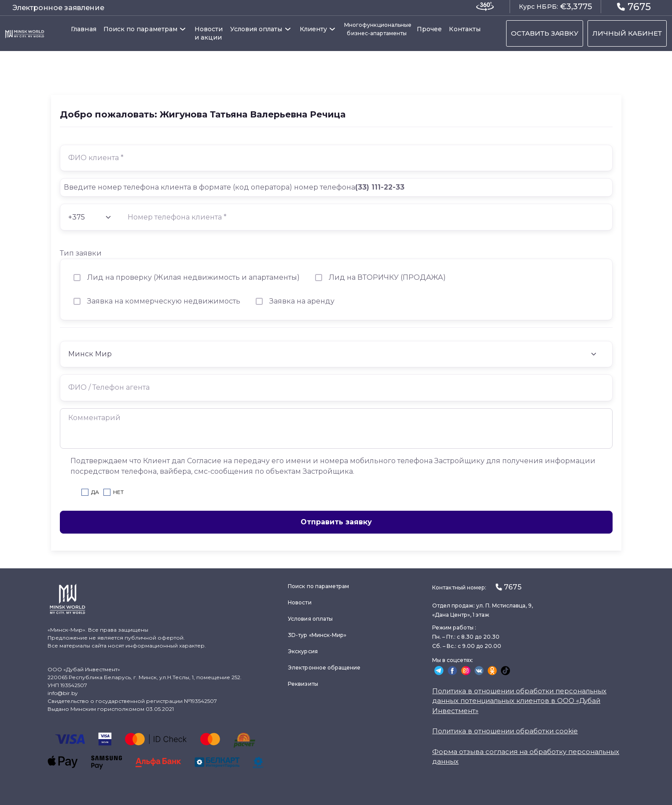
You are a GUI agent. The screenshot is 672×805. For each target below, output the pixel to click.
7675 (634, 6)
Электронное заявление (58, 8)
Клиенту (314, 29)
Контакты (465, 29)
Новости (299, 602)
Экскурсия (303, 651)
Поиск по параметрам (140, 29)
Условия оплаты (256, 29)
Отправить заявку (336, 522)
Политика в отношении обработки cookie (505, 731)
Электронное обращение (324, 668)
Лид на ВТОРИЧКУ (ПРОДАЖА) (387, 277)
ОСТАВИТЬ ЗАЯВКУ (545, 33)
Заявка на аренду (302, 301)
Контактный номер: (477, 587)
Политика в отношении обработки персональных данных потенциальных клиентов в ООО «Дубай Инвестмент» (519, 701)
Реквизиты (303, 684)
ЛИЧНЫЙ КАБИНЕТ (627, 33)
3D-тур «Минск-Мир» (317, 635)
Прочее (429, 29)
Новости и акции (209, 33)
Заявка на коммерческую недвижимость (164, 301)
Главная (84, 29)
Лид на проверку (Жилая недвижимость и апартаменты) (193, 277)
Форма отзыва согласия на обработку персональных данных (526, 757)
